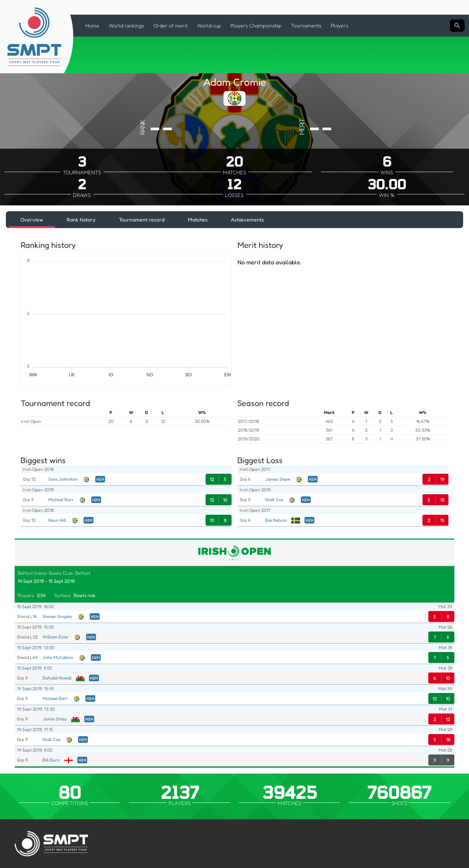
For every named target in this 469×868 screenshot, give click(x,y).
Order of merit (171, 25)
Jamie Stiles (55, 719)
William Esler (56, 637)
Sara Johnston (63, 479)
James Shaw (278, 479)
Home (92, 25)
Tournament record (142, 219)
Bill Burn (51, 760)
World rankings (126, 25)
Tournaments (306, 25)
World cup (209, 25)
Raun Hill (57, 520)
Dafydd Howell (57, 678)
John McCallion (58, 657)
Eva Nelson (276, 520)
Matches (198, 219)
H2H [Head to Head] (100, 479)
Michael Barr (61, 500)
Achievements (247, 219)
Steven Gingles (57, 616)
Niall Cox (274, 500)
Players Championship (256, 25)
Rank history (81, 219)
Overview (32, 219)
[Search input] (457, 26)
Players (339, 25)
